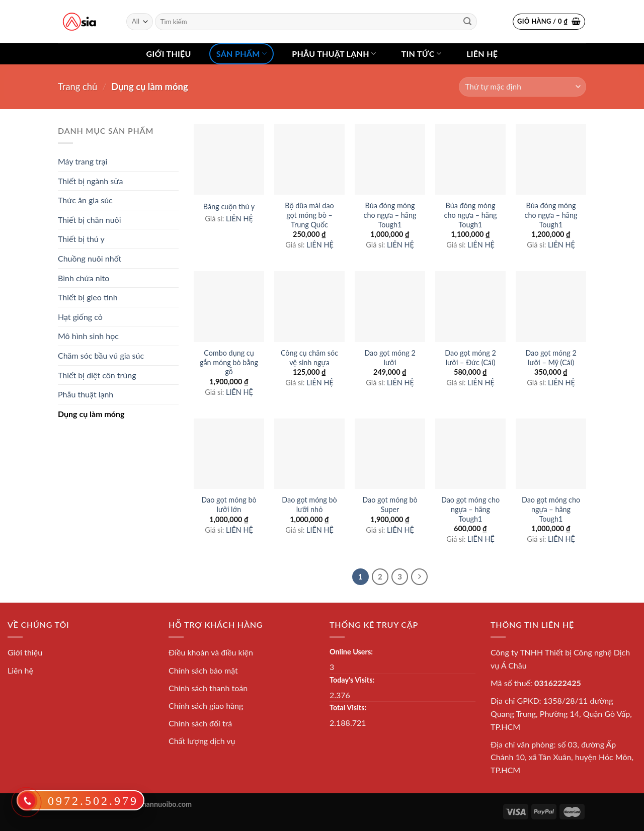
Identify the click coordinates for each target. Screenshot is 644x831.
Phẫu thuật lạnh (334, 54)
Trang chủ (77, 87)
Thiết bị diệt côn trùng (97, 375)
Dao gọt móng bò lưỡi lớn (229, 505)
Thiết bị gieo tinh (88, 297)
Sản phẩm (242, 54)
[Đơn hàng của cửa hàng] (522, 87)
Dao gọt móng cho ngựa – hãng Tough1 (470, 509)
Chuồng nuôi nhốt (90, 258)
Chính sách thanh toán (208, 688)
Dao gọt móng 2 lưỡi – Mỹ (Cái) (551, 358)
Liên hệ (482, 54)
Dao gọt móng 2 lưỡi (390, 358)
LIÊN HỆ (239, 219)
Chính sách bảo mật (203, 670)
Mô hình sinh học (88, 336)
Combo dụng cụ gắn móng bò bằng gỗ (229, 362)
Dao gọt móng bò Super (390, 505)
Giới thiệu (169, 54)
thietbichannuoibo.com (155, 804)
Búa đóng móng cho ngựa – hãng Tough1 (390, 215)
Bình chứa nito (84, 278)
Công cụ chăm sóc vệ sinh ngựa (309, 358)
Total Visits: (348, 708)
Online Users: (351, 652)
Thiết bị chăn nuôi (90, 220)
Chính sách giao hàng (206, 705)
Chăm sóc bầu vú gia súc (101, 355)
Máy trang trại (83, 161)
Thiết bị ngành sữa (90, 181)
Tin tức (421, 54)
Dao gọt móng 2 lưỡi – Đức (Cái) (470, 358)
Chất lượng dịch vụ (202, 741)
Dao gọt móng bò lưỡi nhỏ (309, 505)
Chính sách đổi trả (200, 723)
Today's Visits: (352, 680)
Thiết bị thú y (81, 239)
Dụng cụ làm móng (91, 414)
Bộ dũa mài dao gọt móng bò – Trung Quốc (309, 215)
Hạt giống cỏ (80, 317)
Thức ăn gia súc (85, 200)
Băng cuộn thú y (229, 206)
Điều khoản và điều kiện (211, 652)
